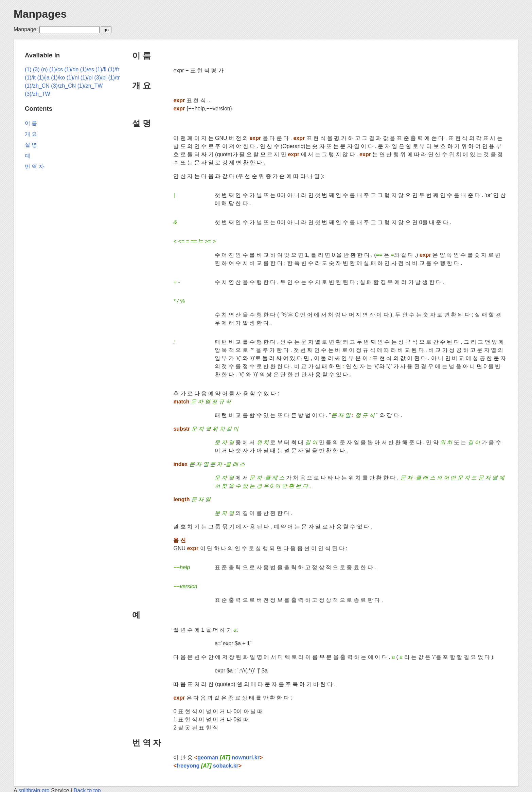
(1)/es (87, 69)
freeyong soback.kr (208, 766)
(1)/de (72, 69)
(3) (36, 69)
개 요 (141, 85)
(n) (45, 69)
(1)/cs (56, 69)
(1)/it (30, 78)
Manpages (40, 14)
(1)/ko (58, 78)
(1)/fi (101, 69)
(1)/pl (87, 78)
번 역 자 (147, 743)
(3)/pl (101, 78)
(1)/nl (73, 78)
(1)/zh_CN (37, 86)
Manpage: (26, 29)
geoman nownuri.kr (228, 758)
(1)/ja (43, 78)
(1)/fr (114, 69)
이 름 (141, 56)
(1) (28, 69)
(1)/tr (114, 78)
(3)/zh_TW (38, 94)
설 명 (141, 123)
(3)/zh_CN (63, 86)
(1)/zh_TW (90, 86)
